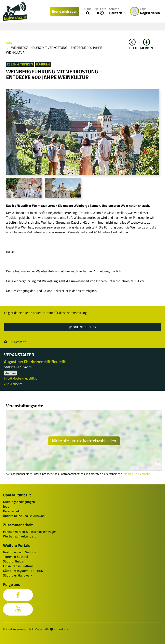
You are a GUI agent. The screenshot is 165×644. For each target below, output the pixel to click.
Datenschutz (12, 511)
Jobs (6, 506)
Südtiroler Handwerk (18, 575)
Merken (147, 45)
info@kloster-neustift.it (20, 378)
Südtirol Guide (13, 561)
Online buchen (83, 327)
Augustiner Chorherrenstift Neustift (35, 362)
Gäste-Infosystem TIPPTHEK (23, 571)
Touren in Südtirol (16, 557)
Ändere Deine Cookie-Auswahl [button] (24, 516)
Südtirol (13, 43)
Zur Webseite (15, 342)
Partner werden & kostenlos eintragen (30, 532)
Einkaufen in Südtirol (18, 566)
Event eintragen (65, 11)
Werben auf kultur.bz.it (19, 536)
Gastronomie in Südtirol (20, 552)
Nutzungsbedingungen (19, 502)
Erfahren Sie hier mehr (136, 474)
